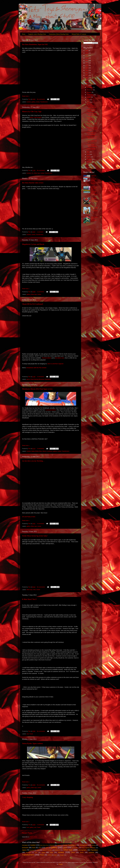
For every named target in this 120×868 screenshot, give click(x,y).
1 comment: (40, 232)
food (28, 827)
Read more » (26, 96)
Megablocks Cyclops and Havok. (33, 244)
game (28, 379)
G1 (32, 173)
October (89, 92)
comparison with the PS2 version (36, 368)
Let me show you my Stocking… (33, 461)
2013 (87, 83)
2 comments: (41, 292)
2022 (87, 60)
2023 (87, 58)
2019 (87, 68)
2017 (87, 73)
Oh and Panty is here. (29, 517)
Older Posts (75, 833)
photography (83, 850)
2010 (87, 167)
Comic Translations (70, 845)
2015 (87, 78)
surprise (91, 852)
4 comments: (41, 524)
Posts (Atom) (33, 837)
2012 (87, 85)
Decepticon (83, 845)
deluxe (93, 845)
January (89, 162)
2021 (87, 63)
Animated (25, 845)
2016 (87, 75)
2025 (87, 53)
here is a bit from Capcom (55, 364)
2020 (87, 65)
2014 (87, 80)
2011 (87, 165)
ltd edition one (60, 358)
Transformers (44, 102)
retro (34, 590)
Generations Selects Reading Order (59, 34)
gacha (47, 848)
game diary (75, 848)
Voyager (62, 855)
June (88, 102)
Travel (31, 734)
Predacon (28, 853)
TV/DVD (50, 855)
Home (24, 34)
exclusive (50, 451)
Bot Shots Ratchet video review (33, 183)
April (88, 154)
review (38, 102)
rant (28, 734)
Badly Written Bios (37, 451)
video (55, 855)
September (90, 95)
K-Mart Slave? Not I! (29, 599)
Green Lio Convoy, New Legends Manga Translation (94, 191)
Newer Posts (27, 833)
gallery (33, 102)
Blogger (61, 864)
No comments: (41, 99)
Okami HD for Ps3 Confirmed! (33, 304)
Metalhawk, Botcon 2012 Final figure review (37, 389)
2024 (87, 56)
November (90, 90)
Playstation (48, 379)
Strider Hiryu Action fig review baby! (35, 536)
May (88, 152)
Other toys (37, 173)
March (89, 157)
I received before (51, 410)
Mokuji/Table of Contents (79, 34)
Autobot (29, 102)
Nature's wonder (47, 850)
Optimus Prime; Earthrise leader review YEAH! (94, 179)
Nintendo (57, 850)
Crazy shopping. (28, 797)
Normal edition (47, 358)
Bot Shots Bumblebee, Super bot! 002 (35, 44)
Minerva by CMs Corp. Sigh (32, 112)
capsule (59, 845)
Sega (73, 852)
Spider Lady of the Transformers (94, 210)
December (90, 87)
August (89, 97)
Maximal (32, 850)
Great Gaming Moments (37, 379)
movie (38, 850)
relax (43, 852)
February (90, 159)
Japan (24, 850)
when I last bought (36, 117)
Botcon (45, 451)
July (88, 100)
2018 (87, 70)
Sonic (82, 852)
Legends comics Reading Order (37, 34)
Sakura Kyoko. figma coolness (32, 743)
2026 (87, 51)
